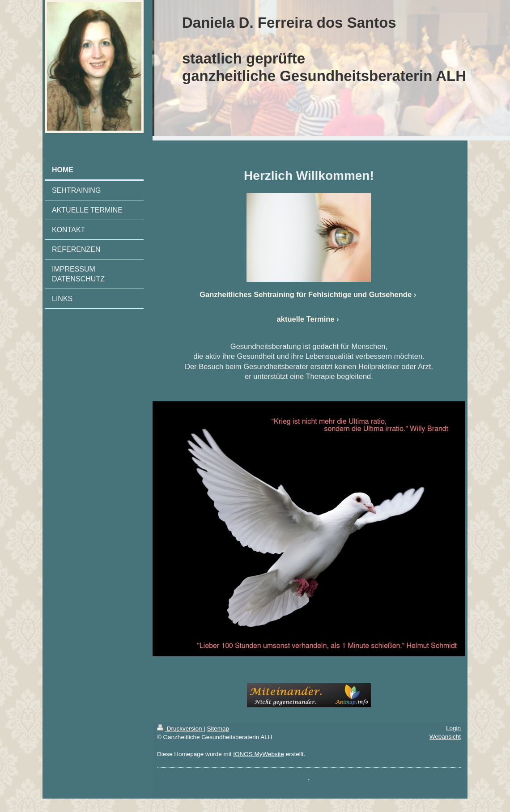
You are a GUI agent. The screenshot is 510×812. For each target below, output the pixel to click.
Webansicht (445, 737)
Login (453, 728)
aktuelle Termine (306, 319)
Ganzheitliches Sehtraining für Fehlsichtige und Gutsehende (306, 294)
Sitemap (218, 729)
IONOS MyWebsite (259, 754)
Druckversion (180, 729)
